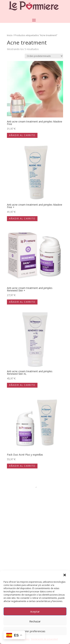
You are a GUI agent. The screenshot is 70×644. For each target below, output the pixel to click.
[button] (65, 575)
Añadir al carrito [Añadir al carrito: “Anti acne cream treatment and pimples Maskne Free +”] (22, 219)
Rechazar (35, 621)
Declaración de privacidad (44, 639)
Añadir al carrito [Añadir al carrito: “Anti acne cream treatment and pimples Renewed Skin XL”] (22, 385)
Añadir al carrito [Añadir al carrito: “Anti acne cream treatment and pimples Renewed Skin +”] (22, 302)
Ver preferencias (35, 631)
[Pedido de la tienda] (44, 56)
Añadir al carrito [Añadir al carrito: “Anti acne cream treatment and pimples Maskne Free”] (22, 135)
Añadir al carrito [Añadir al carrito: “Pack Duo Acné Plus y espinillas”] (22, 466)
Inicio (10, 35)
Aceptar (35, 611)
